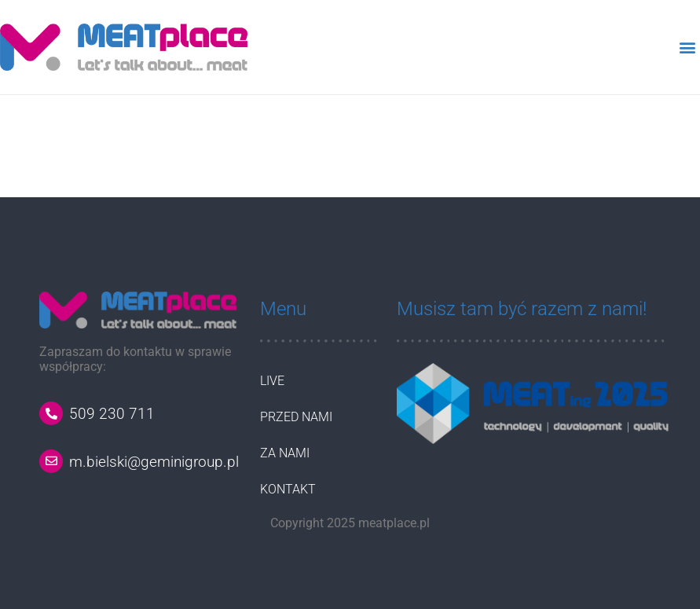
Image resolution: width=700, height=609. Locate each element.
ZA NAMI (285, 453)
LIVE (272, 381)
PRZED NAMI (296, 417)
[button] (687, 47)
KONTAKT (288, 489)
